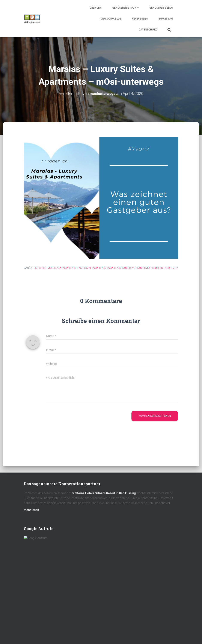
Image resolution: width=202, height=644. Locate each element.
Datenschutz (148, 30)
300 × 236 (55, 268)
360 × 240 (130, 268)
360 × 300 (145, 268)
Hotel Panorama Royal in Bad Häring (55, 631)
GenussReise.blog (161, 8)
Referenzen (140, 19)
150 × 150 (40, 268)
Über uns (96, 8)
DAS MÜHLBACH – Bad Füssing (48, 620)
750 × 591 (85, 268)
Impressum (166, 19)
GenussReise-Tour (126, 8)
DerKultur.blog (111, 19)
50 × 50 (158, 268)
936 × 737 (70, 268)
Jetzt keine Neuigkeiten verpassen (62, 609)
